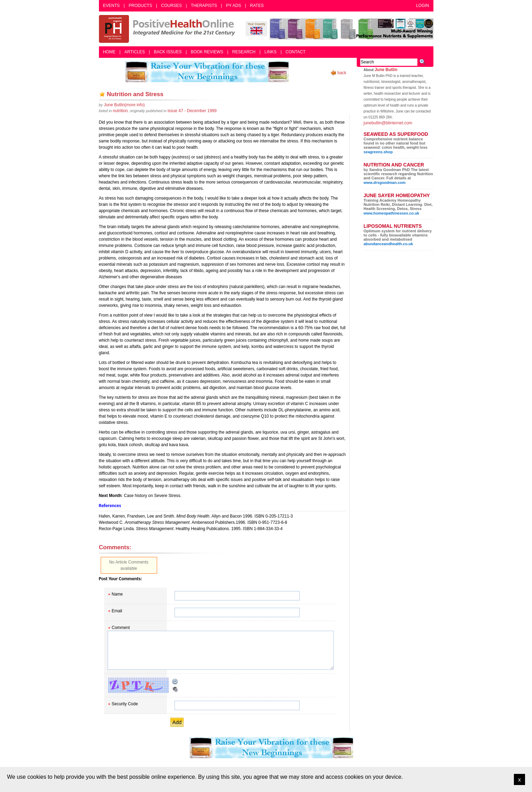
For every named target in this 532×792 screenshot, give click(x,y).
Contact (296, 52)
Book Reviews (207, 52)
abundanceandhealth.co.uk (388, 244)
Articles (134, 52)
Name (117, 594)
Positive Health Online (169, 29)
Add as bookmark (102, 94)
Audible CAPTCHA (175, 689)
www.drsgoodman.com (385, 183)
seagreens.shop (378, 152)
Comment (121, 628)
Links (271, 52)
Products (140, 6)
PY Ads (234, 6)
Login (422, 6)
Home (109, 52)
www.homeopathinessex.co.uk (392, 213)
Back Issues (168, 52)
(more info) (124, 105)
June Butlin (386, 70)
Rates (257, 6)
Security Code (125, 704)
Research (244, 52)
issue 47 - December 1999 (192, 111)
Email (117, 611)
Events (111, 6)
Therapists (204, 6)
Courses (171, 6)
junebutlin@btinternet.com (388, 123)
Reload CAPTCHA (175, 682)
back (342, 73)
